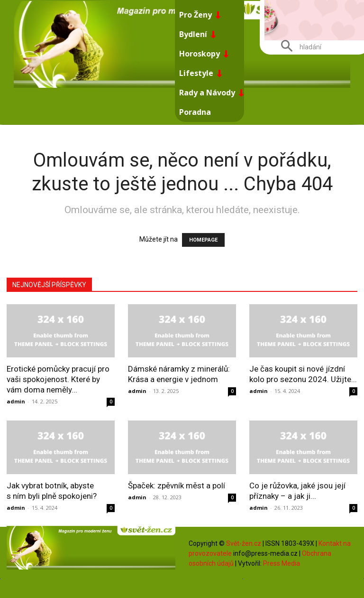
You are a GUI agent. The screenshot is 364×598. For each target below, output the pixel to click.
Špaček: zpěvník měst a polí (177, 486)
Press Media (282, 563)
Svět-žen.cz (244, 543)
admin (16, 401)
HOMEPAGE (203, 240)
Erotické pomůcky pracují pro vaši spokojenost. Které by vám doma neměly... (58, 379)
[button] (298, 47)
